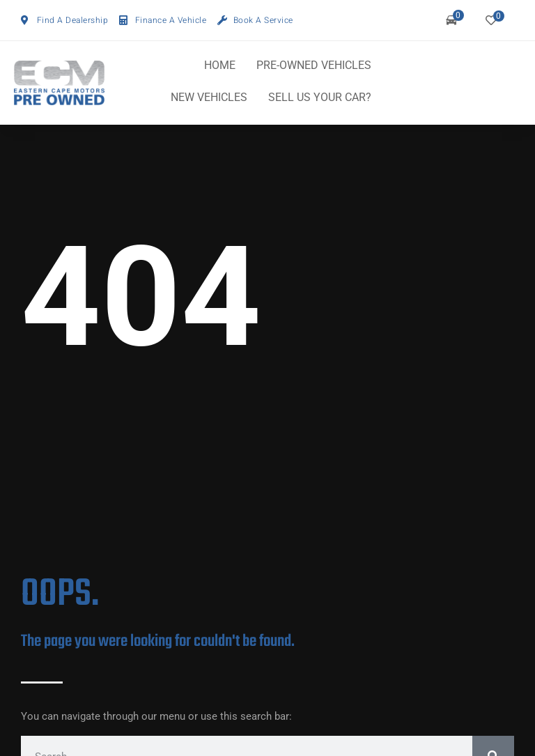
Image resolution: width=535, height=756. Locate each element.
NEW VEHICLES (209, 97)
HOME (220, 65)
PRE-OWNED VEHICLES (314, 65)
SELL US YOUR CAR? (320, 97)
